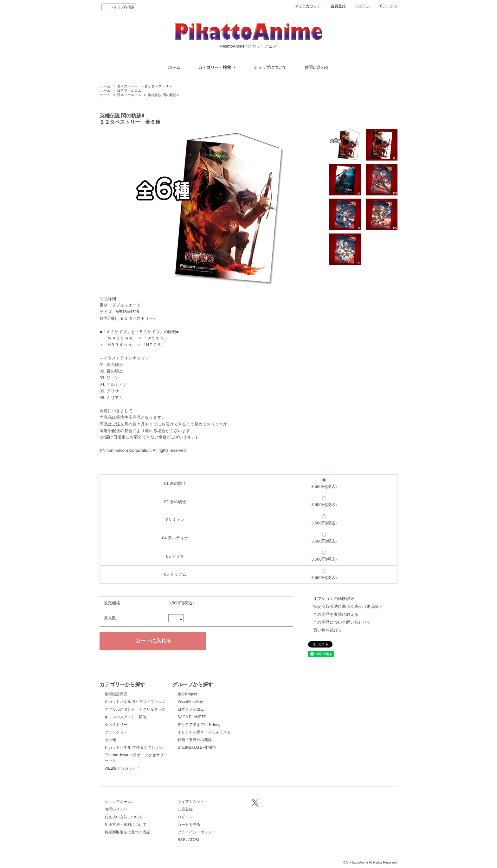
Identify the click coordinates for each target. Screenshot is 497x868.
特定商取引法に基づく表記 (127, 832)
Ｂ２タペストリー (158, 86)
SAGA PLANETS (192, 717)
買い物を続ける (328, 630)
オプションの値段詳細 (334, 598)
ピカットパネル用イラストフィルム (135, 702)
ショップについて (270, 67)
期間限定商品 (116, 694)
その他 (110, 740)
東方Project (187, 694)
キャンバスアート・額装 (126, 717)
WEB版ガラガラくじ (122, 768)
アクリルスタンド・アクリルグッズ (135, 709)
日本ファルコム (129, 90)
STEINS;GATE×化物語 (197, 747)
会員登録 (338, 6)
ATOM (194, 840)
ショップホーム (118, 802)
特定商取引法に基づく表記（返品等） (348, 606)
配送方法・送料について (126, 825)
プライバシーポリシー (197, 832)
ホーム (174, 67)
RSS (181, 840)
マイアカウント (308, 6)
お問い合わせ (317, 67)
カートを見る (189, 825)
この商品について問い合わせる (342, 622)
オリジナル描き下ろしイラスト (204, 732)
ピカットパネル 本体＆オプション (134, 747)
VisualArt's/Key (190, 702)
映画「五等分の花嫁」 (197, 740)
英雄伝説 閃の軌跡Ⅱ (164, 95)
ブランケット (116, 732)
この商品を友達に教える (336, 614)
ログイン (363, 6)
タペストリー (127, 86)
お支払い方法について (124, 817)
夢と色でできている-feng (199, 725)
